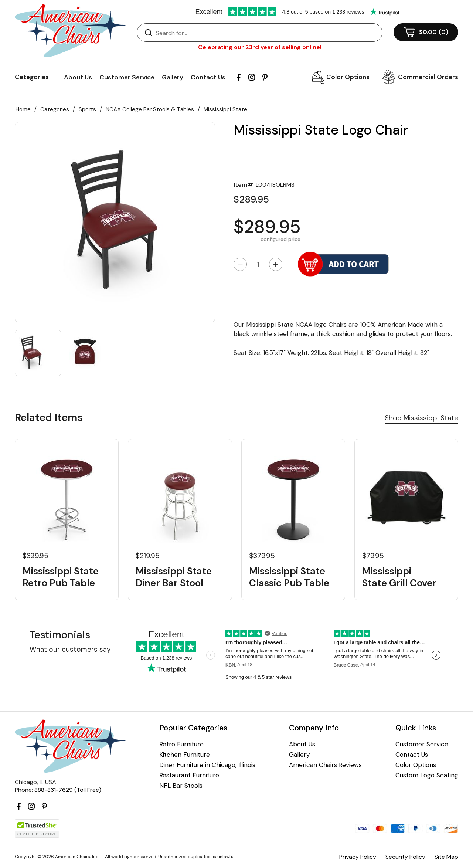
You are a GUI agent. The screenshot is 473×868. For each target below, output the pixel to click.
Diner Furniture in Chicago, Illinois (207, 765)
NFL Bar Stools (181, 786)
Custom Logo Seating (427, 775)
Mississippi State (225, 109)
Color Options (348, 77)
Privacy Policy (358, 857)
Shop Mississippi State (421, 418)
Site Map (446, 857)
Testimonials (60, 635)
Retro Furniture (181, 744)
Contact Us (208, 77)
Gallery (173, 77)
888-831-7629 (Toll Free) (68, 790)
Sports (87, 109)
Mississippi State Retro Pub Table (61, 577)
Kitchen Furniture (185, 755)
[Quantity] (258, 264)
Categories (55, 109)
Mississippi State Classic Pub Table (289, 577)
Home (23, 109)
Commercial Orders (428, 77)
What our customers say (70, 649)
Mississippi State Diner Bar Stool (174, 577)
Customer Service (127, 77)
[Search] (267, 33)
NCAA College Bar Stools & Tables (150, 109)
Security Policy (405, 857)
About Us (78, 77)
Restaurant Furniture (189, 775)
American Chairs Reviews (325, 765)
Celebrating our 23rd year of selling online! (260, 47)
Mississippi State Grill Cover (399, 577)
